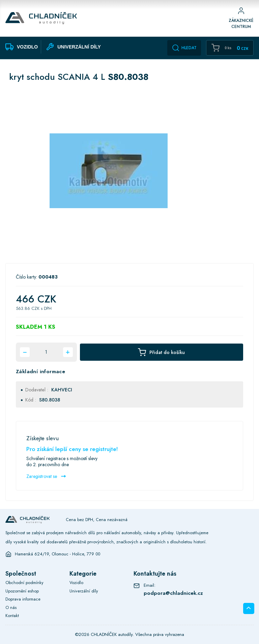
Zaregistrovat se (46, 476)
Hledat (184, 48)
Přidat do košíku (161, 352)
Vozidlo (76, 583)
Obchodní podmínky (24, 583)
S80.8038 (50, 400)
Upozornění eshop (22, 591)
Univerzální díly (84, 591)
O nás (11, 608)
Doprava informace (23, 599)
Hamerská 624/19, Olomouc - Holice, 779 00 (57, 554)
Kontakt (12, 616)
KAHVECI (62, 390)
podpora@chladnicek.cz (173, 593)
